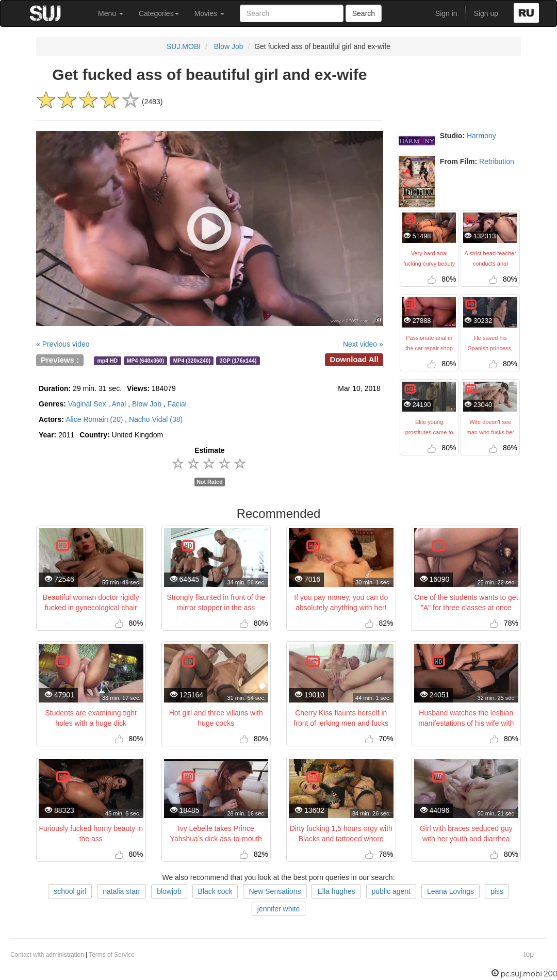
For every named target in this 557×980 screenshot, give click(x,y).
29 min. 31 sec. (80, 388)
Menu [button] (111, 13)
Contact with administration (47, 955)
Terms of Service (112, 955)
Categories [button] (159, 13)
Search (364, 13)
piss (497, 891)
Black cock (215, 891)
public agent (391, 891)
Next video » (363, 344)
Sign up (486, 13)
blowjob (169, 891)
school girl (70, 891)
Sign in (446, 13)
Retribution (497, 161)
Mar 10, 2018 (359, 388)
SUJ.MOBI (184, 46)
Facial (177, 404)
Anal (119, 404)
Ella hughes (336, 891)
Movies (209, 13)
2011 (56, 435)
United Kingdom (121, 435)
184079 (151, 388)
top (529, 954)
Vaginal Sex (87, 404)
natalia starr (121, 891)
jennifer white (279, 909)
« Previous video (63, 344)
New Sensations (275, 891)
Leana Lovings (450, 891)
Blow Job (229, 46)
